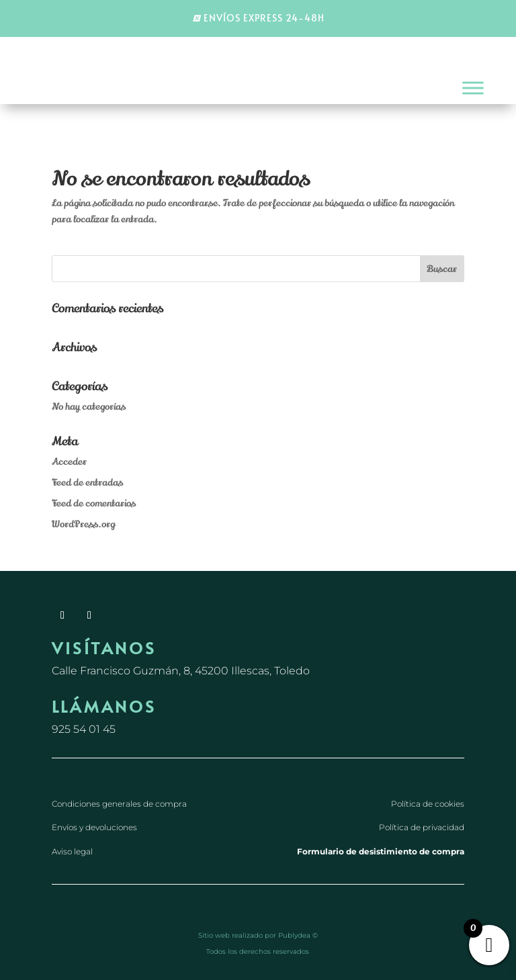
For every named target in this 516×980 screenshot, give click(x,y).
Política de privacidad (422, 827)
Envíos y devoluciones (94, 827)
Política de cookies (428, 804)
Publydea (294, 935)
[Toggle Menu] (473, 88)
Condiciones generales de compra (119, 804)
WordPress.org (83, 524)
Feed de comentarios (94, 503)
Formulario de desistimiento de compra (381, 851)
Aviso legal (72, 851)
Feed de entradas (87, 483)
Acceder (69, 462)
